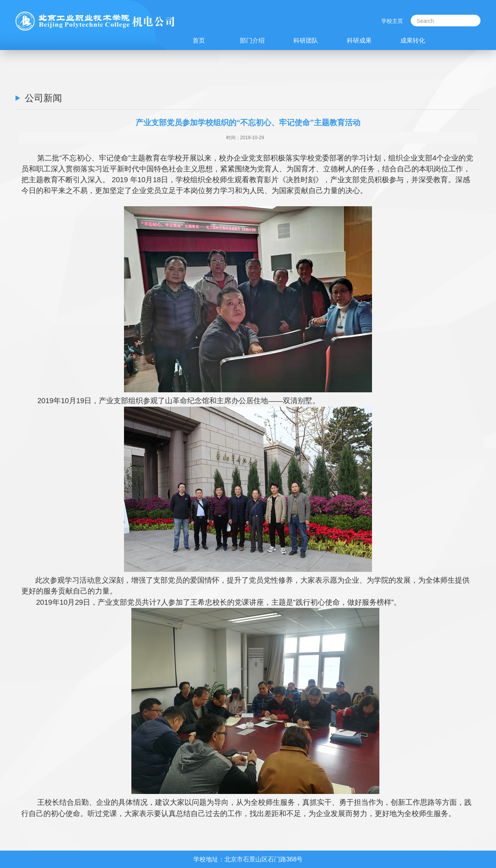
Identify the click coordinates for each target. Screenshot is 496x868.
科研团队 (306, 40)
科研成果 (359, 40)
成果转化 (413, 40)
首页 (199, 40)
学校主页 (392, 21)
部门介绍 (252, 40)
